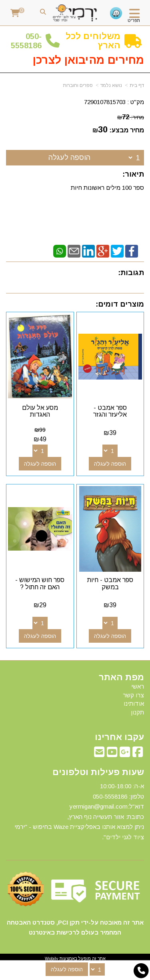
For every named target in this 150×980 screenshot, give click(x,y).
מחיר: (131, 117)
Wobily (52, 958)
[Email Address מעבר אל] (99, 754)
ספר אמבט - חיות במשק (110, 583)
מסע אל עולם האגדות (40, 411)
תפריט (134, 20)
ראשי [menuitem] (138, 686)
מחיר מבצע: (127, 130)
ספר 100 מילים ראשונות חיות (107, 188)
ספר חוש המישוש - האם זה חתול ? (40, 583)
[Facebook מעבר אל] (138, 754)
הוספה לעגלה (69, 157)
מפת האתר (121, 677)
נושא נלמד (111, 85)
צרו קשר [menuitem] (133, 695)
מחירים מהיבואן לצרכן (88, 60)
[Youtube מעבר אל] (112, 754)
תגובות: (131, 273)
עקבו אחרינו (119, 737)
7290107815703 (105, 102)
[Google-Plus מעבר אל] (125, 754)
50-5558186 (26, 41)
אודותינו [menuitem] (134, 704)
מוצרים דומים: (120, 304)
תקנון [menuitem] (137, 712)
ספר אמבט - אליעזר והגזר (110, 411)
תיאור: (133, 174)
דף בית (137, 85)
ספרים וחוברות (78, 85)
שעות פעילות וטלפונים (98, 772)
